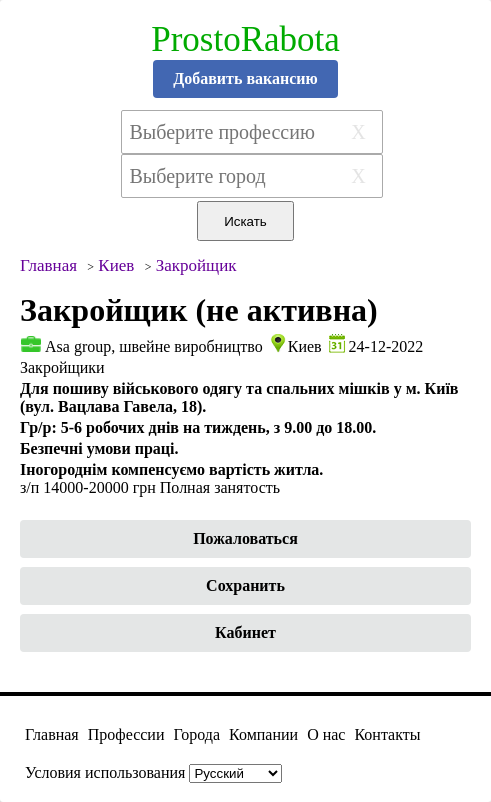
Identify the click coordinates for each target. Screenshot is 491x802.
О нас (326, 734)
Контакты (387, 734)
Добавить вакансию (245, 78)
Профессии (126, 734)
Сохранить (245, 585)
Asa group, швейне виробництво (154, 346)
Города (196, 734)
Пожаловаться (245, 538)
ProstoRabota (245, 39)
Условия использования (105, 772)
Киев (305, 346)
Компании (263, 734)
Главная (52, 734)
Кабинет (245, 632)
